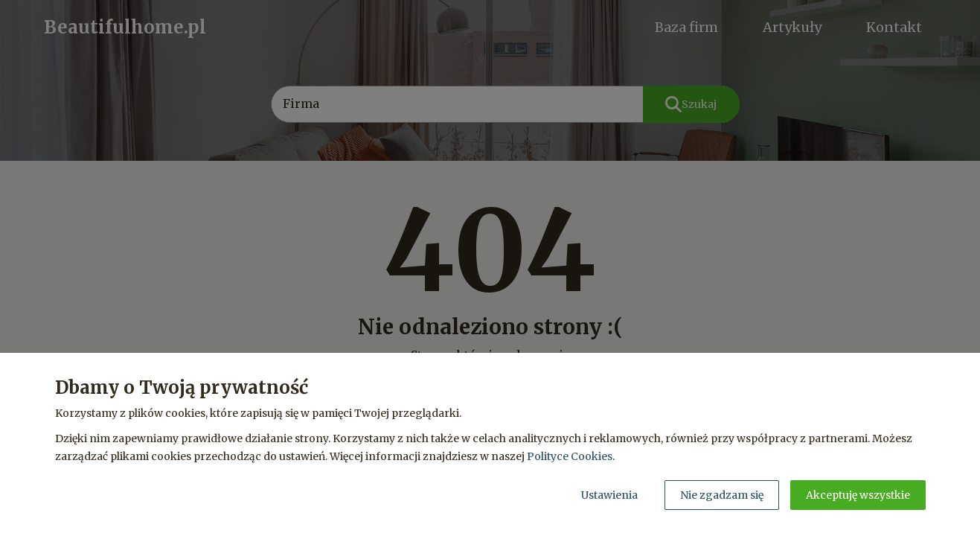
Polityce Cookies (570, 456)
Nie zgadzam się (722, 495)
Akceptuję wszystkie (858, 495)
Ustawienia (609, 495)
